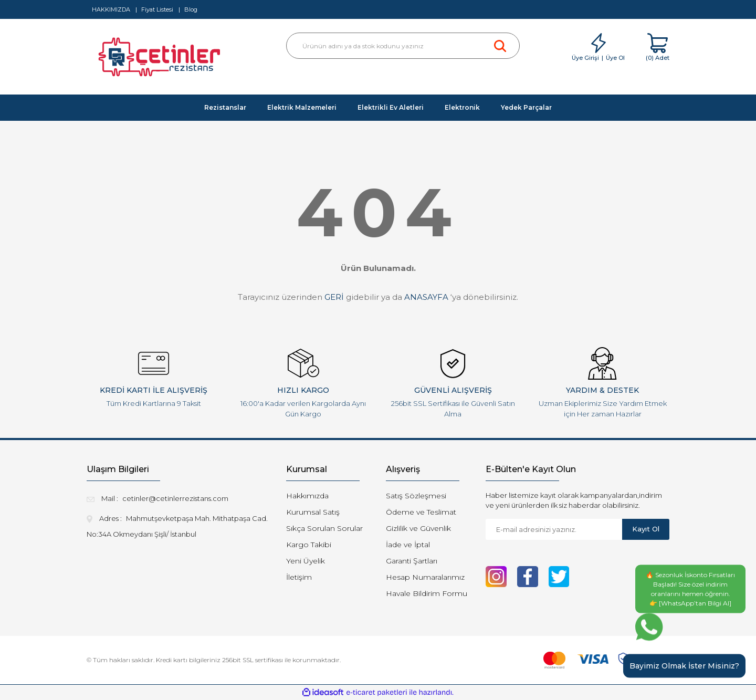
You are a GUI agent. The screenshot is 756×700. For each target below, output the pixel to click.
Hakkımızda (307, 496)
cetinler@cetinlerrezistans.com (175, 498)
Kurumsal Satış (313, 512)
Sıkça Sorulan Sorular (324, 528)
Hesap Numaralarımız (425, 577)
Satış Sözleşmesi (416, 496)
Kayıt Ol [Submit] (646, 529)
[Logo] (161, 60)
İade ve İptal (408, 545)
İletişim (299, 577)
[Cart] (658, 48)
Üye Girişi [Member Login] (585, 58)
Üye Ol (615, 58)
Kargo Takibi (309, 545)
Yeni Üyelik (306, 561)
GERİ (334, 297)
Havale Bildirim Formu (427, 593)
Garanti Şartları (412, 561)
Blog (191, 9)
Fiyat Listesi (157, 9)
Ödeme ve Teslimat (421, 512)
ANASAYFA (426, 297)
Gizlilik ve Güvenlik (418, 528)
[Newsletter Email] (554, 529)
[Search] (403, 46)
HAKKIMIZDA (111, 9)
